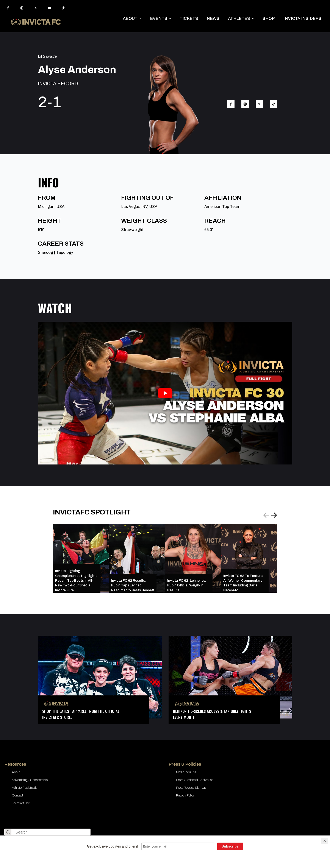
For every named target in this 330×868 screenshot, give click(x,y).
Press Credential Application (195, 780)
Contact (18, 795)
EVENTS (159, 18)
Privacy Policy (185, 795)
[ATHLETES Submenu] (254, 18)
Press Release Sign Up (191, 788)
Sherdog (45, 252)
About (16, 772)
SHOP (269, 18)
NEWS (213, 18)
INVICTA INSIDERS (302, 18)
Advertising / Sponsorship (30, 780)
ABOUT (130, 18)
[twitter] (36, 8)
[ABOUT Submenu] (142, 18)
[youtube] (49, 8)
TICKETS (189, 18)
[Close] (325, 841)
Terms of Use (21, 803)
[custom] (63, 8)
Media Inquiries (186, 772)
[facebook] (8, 8)
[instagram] (22, 8)
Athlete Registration (26, 788)
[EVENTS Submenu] (171, 18)
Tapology (65, 252)
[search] (8, 832)
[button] (274, 515)
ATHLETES (239, 18)
